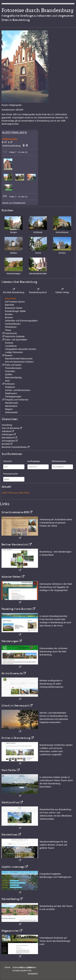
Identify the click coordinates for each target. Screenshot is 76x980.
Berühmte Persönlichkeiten (14, 447)
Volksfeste (6, 431)
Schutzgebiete (8, 441)
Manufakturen (8, 438)
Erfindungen (7, 434)
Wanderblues (9, 835)
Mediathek (33, 974)
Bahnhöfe (9, 305)
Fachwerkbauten (13, 324)
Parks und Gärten (13, 365)
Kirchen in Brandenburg (16, 738)
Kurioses (9, 343)
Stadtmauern (11, 393)
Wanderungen (10, 641)
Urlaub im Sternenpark (15, 706)
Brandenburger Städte (15, 311)
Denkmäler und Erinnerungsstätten (21, 321)
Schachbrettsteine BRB (15, 512)
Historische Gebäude (15, 336)
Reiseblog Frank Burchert (17, 609)
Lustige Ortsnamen (14, 352)
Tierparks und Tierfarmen (17, 400)
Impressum (18, 967)
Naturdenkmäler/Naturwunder (19, 359)
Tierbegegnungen (13, 397)
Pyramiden (10, 371)
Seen (7, 381)
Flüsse (8, 330)
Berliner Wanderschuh (15, 544)
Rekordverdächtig (13, 378)
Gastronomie (11, 333)
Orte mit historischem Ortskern (19, 362)
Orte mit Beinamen (10, 428)
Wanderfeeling (10, 899)
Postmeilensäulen (13, 368)
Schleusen (10, 384)
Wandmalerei (11, 406)
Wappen (9, 409)
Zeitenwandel (11, 412)
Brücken (9, 314)
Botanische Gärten (14, 308)
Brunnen (9, 317)
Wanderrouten (12, 403)
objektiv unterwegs (13, 867)
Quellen (9, 374)
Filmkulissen (11, 327)
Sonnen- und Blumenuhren (18, 390)
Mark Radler (9, 770)
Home (7, 967)
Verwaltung (7, 425)
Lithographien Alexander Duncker (21, 349)
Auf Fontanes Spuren (15, 302)
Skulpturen (10, 387)
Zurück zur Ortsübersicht (14, 203)
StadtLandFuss (10, 802)
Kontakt (16, 971)
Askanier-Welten (11, 577)
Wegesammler (10, 931)
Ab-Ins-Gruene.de (12, 673)
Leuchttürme (11, 346)
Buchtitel (6, 444)
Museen (9, 355)
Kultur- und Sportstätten (16, 340)
